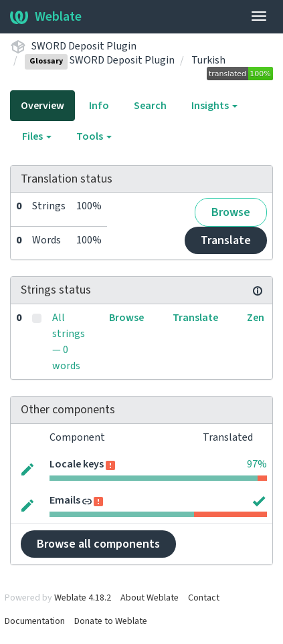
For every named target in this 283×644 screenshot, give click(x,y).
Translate (226, 240)
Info (99, 106)
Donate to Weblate (111, 621)
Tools (94, 136)
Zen (256, 318)
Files (37, 136)
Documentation (35, 621)
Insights (214, 106)
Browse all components (98, 544)
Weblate (46, 17)
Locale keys (77, 464)
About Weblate (150, 598)
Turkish (208, 60)
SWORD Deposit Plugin (84, 46)
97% (257, 464)
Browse (231, 212)
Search (150, 106)
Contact (204, 598)
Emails (65, 500)
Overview (42, 106)
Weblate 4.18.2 (83, 598)
